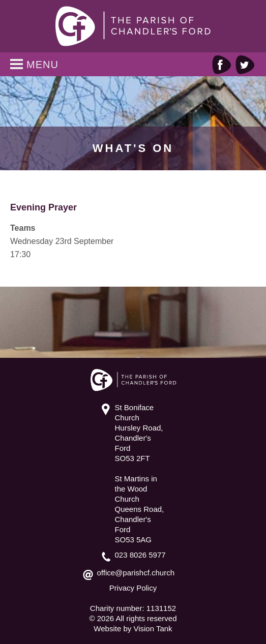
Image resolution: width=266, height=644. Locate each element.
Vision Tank (153, 628)
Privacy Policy (133, 588)
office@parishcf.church (136, 573)
